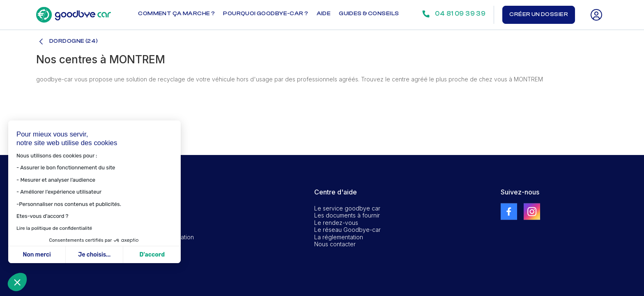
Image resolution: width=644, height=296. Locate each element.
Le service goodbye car (347, 208)
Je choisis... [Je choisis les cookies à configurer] (94, 255)
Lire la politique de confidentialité (54, 228)
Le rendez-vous (336, 223)
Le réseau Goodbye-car (347, 230)
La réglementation (339, 237)
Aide (324, 14)
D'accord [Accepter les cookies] (152, 255)
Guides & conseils (369, 14)
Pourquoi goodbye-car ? (266, 14)
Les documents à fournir (347, 215)
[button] (17, 282)
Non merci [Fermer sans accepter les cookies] (37, 255)
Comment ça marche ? (176, 14)
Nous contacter (335, 244)
